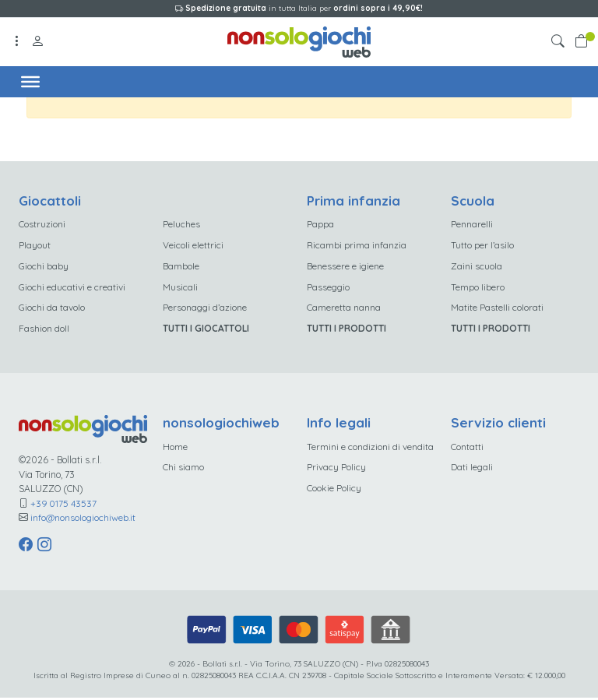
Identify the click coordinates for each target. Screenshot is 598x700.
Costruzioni (42, 224)
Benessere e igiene (345, 267)
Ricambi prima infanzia (357, 245)
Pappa (320, 224)
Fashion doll (44, 331)
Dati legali (472, 470)
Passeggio (328, 288)
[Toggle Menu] (31, 81)
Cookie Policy (334, 491)
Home (175, 449)
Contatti (467, 449)
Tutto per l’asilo (482, 245)
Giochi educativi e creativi (72, 288)
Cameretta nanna (344, 309)
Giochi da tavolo (52, 309)
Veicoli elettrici (193, 245)
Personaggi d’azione (205, 309)
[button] (561, 42)
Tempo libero (478, 288)
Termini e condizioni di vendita (370, 449)
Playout (35, 245)
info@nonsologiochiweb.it (83, 520)
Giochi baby (44, 267)
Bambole (181, 267)
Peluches (181, 224)
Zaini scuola (477, 267)
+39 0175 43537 (64, 506)
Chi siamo (183, 470)
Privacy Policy (336, 470)
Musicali (180, 288)
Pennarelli (472, 224)
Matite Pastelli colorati (497, 309)
